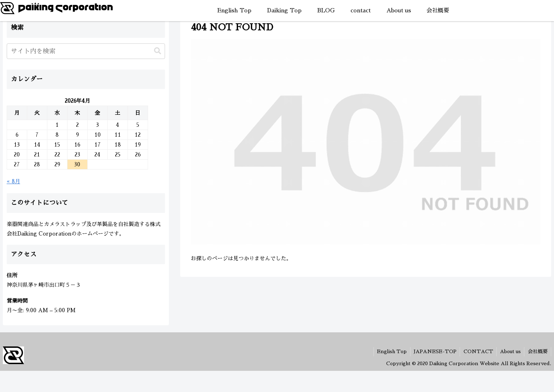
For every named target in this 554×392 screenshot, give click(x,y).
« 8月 (13, 181)
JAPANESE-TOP (433, 351)
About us (510, 351)
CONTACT (477, 351)
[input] (86, 51)
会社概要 (537, 351)
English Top (390, 351)
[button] (158, 51)
